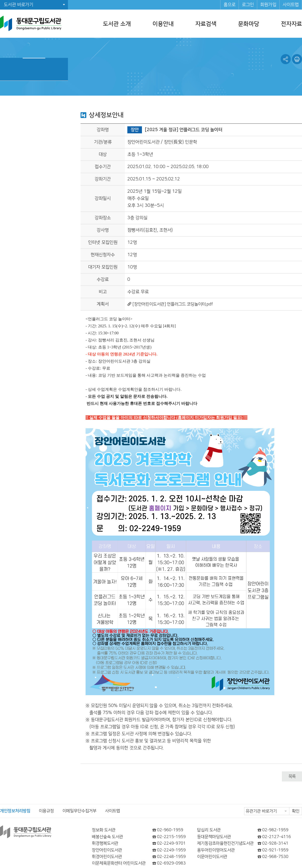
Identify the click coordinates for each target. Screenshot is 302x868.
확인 (296, 811)
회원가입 (268, 5)
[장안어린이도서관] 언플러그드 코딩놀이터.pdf (173, 304)
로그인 (248, 5)
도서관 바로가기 (18, 5)
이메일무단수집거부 (79, 811)
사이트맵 (291, 5)
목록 (292, 776)
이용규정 (46, 811)
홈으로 (230, 5)
